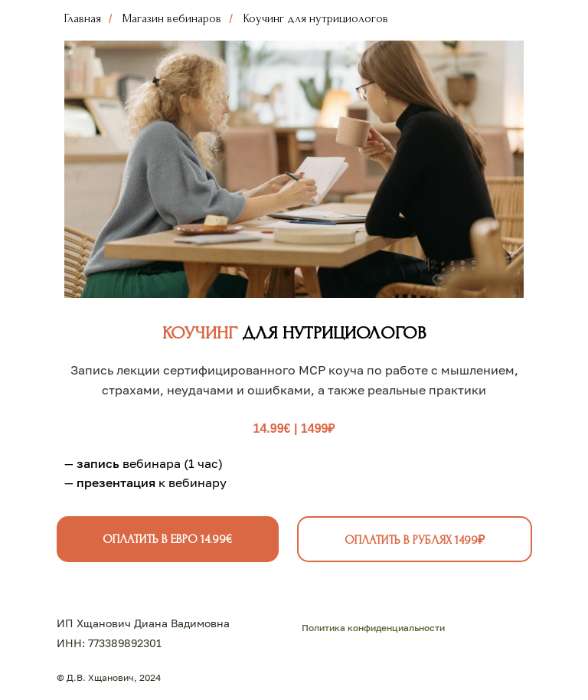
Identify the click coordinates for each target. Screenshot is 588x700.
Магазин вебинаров (172, 18)
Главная (83, 18)
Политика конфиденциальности (373, 628)
